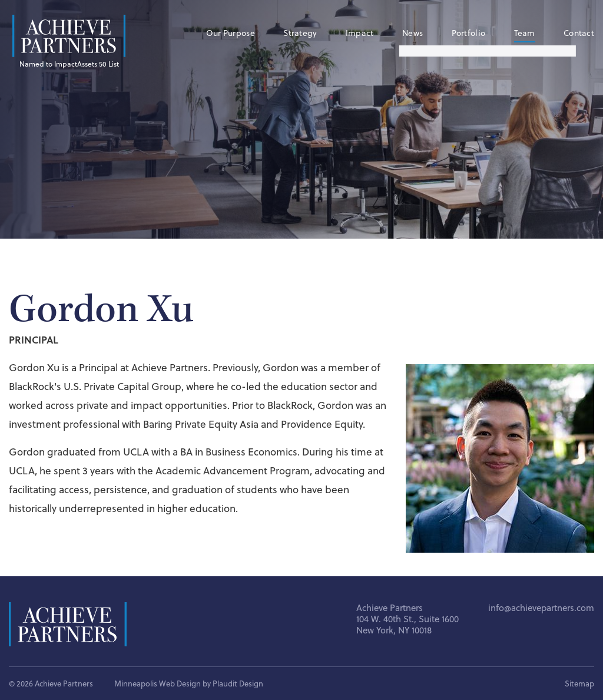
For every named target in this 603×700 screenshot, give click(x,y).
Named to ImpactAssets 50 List (69, 64)
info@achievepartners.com (541, 608)
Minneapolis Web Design (158, 684)
